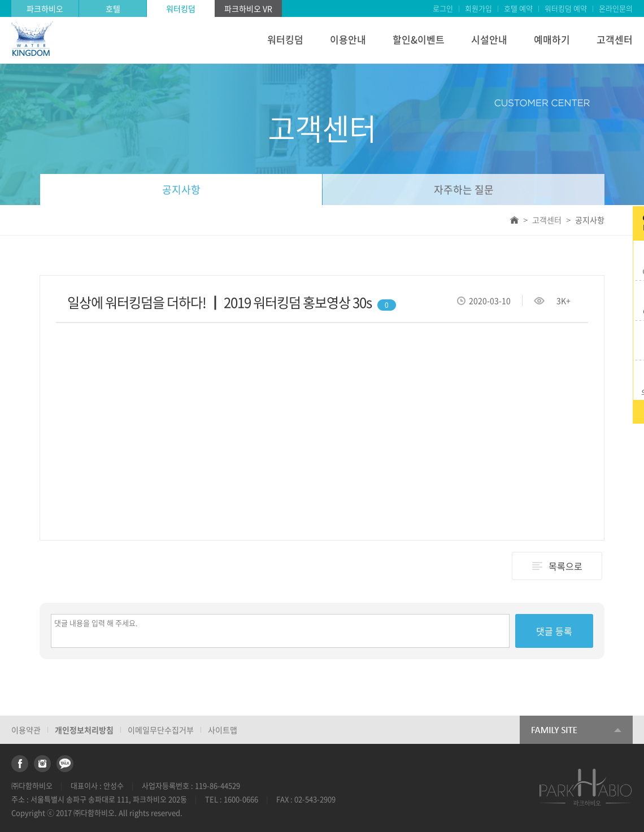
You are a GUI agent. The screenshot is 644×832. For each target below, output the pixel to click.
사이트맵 (223, 730)
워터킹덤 (181, 8)
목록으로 (565, 566)
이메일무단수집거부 (161, 730)
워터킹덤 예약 (566, 8)
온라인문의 (616, 8)
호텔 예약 (518, 8)
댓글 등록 (554, 631)
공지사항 (181, 190)
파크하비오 (45, 8)
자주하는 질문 (464, 190)
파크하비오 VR (248, 8)
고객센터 (615, 39)
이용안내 (348, 39)
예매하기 (552, 39)
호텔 (113, 8)
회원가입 (478, 8)
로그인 (443, 8)
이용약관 (26, 730)
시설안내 (489, 39)
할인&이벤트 (419, 39)
